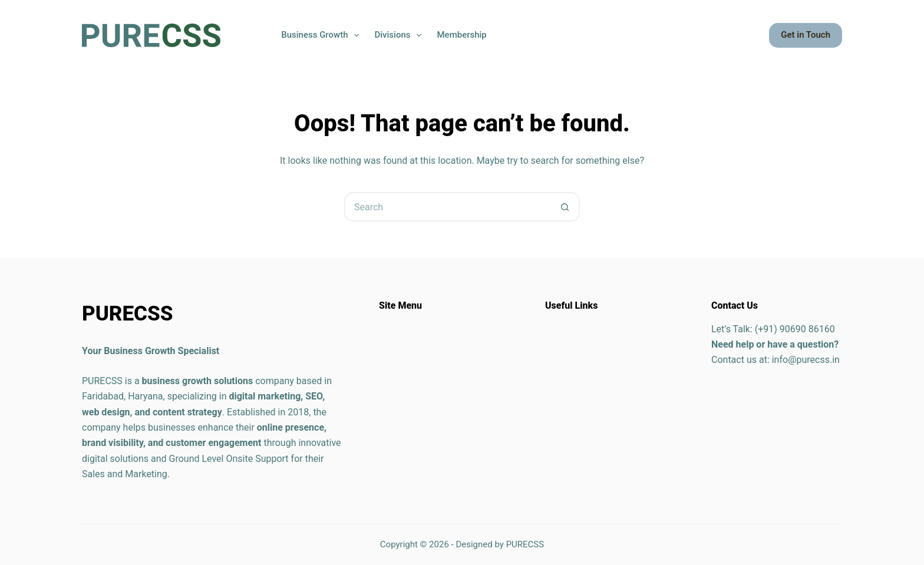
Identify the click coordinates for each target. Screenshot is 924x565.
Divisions (400, 35)
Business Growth (322, 35)
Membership (461, 35)
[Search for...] (447, 207)
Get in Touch (806, 35)
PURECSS (525, 544)
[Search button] (565, 207)
